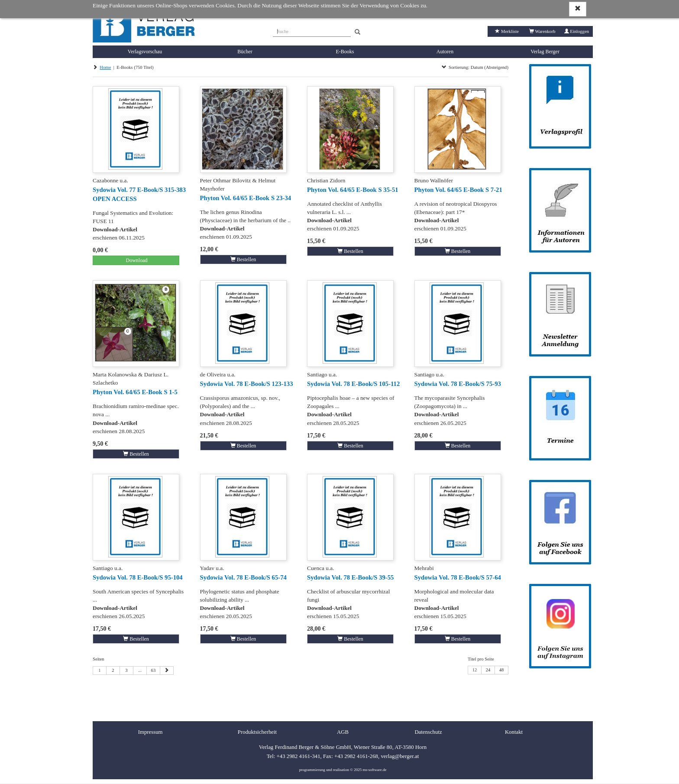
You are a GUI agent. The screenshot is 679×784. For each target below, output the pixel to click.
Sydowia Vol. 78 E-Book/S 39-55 (350, 577)
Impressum (150, 732)
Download (136, 260)
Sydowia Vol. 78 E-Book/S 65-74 (243, 577)
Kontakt (514, 732)
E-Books (345, 52)
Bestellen (243, 259)
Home (105, 67)
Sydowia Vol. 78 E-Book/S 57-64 (458, 577)
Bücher (245, 52)
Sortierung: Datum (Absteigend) (475, 67)
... (140, 670)
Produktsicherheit (257, 732)
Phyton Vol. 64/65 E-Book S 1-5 (135, 392)
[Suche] (312, 30)
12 (475, 670)
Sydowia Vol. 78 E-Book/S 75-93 (458, 384)
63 (154, 670)
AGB (343, 732)
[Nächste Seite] (167, 671)
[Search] (357, 32)
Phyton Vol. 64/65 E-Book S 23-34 (246, 198)
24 (488, 670)
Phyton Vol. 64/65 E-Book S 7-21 (458, 190)
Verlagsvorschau (145, 52)
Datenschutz (428, 732)
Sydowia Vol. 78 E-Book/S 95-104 (138, 577)
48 (502, 670)
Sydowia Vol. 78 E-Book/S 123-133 (247, 384)
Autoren (445, 52)
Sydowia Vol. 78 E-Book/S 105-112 (353, 384)
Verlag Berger (545, 52)
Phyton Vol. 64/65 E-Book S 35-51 (353, 190)
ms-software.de (374, 770)
